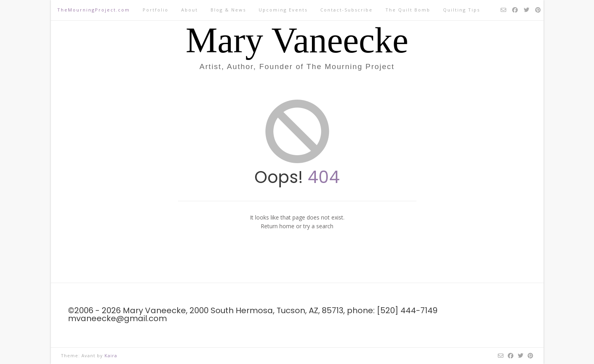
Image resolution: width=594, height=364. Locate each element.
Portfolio (156, 10)
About (190, 10)
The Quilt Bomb (408, 10)
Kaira (111, 355)
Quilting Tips (461, 10)
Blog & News (228, 10)
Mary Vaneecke (297, 40)
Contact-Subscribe (346, 10)
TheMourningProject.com (94, 10)
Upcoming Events (283, 10)
